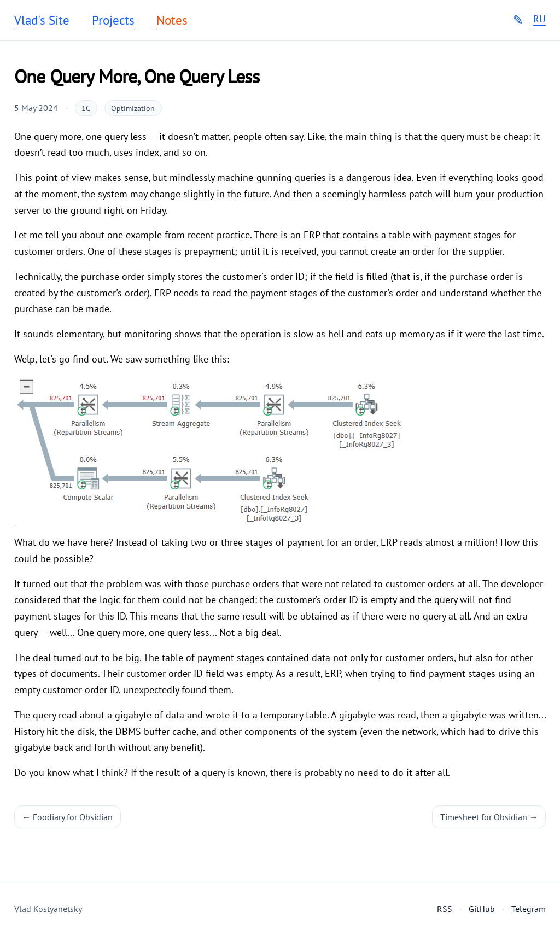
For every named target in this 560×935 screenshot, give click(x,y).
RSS (445, 909)
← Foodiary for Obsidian (68, 817)
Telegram (529, 909)
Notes (172, 20)
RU (539, 19)
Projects (113, 20)
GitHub (482, 909)
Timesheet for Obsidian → (489, 817)
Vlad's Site (42, 20)
